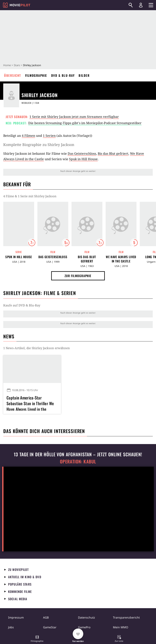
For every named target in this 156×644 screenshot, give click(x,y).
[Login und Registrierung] (141, 5)
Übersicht (13, 75)
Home (7, 65)
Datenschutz (87, 617)
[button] (37, 639)
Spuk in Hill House (83, 159)
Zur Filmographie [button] (78, 276)
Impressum (16, 617)
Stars (17, 65)
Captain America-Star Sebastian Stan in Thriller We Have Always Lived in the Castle (30, 403)
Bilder (84, 75)
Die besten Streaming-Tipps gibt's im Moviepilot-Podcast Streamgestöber (85, 123)
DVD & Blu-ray (63, 75)
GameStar (50, 627)
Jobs (11, 627)
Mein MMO (121, 627)
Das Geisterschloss (82, 154)
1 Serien (49, 136)
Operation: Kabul (78, 461)
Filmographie (36, 75)
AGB (46, 617)
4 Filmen (28, 136)
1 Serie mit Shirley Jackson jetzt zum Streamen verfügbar (74, 117)
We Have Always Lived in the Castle (121, 259)
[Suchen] (131, 5)
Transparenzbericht (126, 617)
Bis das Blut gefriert (113, 154)
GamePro (84, 627)
